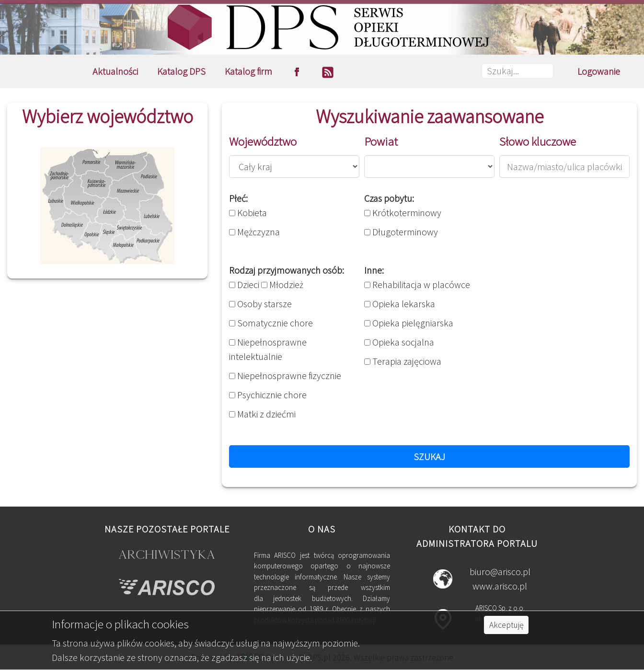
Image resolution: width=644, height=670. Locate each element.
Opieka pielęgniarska (409, 323)
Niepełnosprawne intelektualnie (268, 349)
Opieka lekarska (400, 304)
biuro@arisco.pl (500, 572)
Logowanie (599, 71)
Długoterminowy (401, 232)
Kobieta (248, 213)
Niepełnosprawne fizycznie (285, 375)
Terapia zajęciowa (403, 361)
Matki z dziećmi (262, 414)
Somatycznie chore (271, 323)
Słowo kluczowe (538, 141)
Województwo (263, 141)
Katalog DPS (181, 71)
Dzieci (244, 284)
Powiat (381, 141)
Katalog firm (248, 71)
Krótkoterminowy (403, 213)
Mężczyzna (254, 232)
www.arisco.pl (500, 586)
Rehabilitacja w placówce (417, 284)
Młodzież (282, 284)
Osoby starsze (260, 304)
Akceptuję (506, 625)
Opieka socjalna (399, 342)
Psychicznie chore (268, 395)
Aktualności (115, 71)
